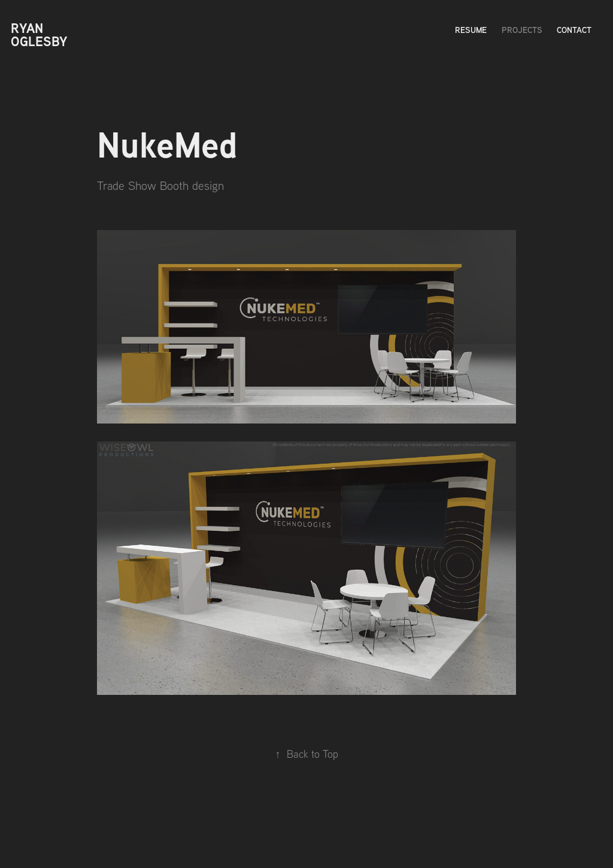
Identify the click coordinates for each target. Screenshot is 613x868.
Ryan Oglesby (39, 35)
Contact (574, 30)
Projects (522, 30)
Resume (471, 30)
